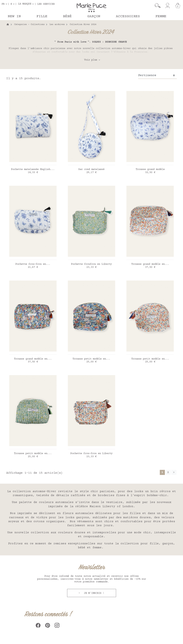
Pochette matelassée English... (33, 169)
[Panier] (178, 6)
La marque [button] (25, 4)
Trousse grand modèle (150, 169)
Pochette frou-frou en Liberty (91, 454)
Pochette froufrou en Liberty (91, 264)
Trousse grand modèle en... (150, 264)
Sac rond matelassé (91, 169)
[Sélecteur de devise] (13, 4)
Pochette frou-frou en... (33, 264)
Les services (46, 4)
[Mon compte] (167, 6)
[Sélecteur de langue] (5, 4)
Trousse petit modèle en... (91, 359)
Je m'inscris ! (93, 593)
